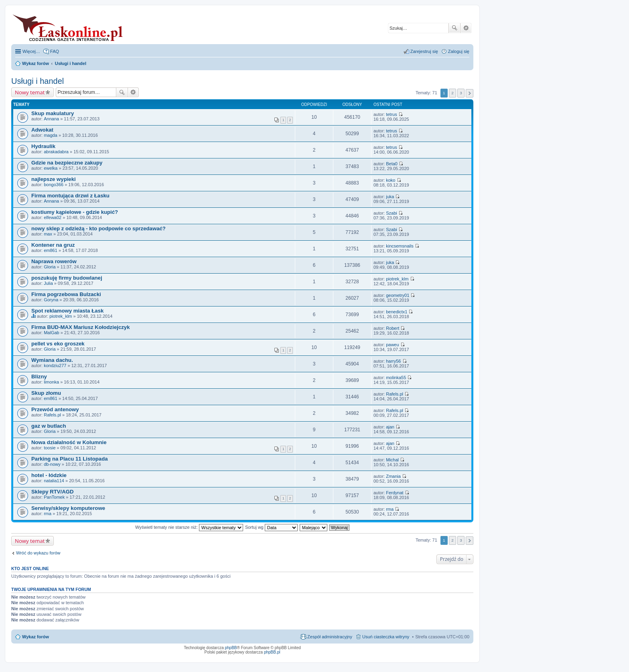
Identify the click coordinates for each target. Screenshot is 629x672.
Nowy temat (30, 92)
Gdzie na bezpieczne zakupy (67, 163)
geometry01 (398, 295)
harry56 (393, 361)
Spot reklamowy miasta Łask (67, 311)
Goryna (51, 300)
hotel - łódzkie (49, 475)
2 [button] (452, 93)
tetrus (392, 114)
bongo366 (54, 185)
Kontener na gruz (53, 245)
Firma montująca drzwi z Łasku (70, 196)
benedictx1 (397, 312)
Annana (51, 119)
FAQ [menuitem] (55, 51)
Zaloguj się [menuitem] (459, 51)
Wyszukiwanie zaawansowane (466, 28)
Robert (393, 328)
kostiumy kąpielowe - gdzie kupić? (75, 212)
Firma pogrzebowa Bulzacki (66, 294)
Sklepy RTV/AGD (53, 492)
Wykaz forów (36, 637)
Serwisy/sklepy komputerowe (68, 508)
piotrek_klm (397, 279)
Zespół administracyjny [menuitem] (330, 637)
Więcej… (31, 51)
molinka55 (396, 378)
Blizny (39, 377)
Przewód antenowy (55, 409)
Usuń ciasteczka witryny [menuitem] (386, 637)
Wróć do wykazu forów (38, 553)
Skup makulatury (53, 113)
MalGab (52, 333)
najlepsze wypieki (54, 179)
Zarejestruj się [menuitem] (424, 51)
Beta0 (392, 164)
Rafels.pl (395, 394)
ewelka (51, 168)
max (48, 234)
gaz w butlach (49, 426)
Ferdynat (395, 493)
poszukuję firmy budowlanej (67, 278)
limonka (51, 382)
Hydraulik (43, 146)
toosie (50, 448)
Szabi (392, 213)
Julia (48, 283)
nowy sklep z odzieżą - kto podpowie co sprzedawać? (98, 228)
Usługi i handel (38, 81)
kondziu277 (55, 365)
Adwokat (42, 130)
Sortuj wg (271, 527)
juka (390, 197)
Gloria (50, 267)
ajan (390, 427)
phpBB (231, 648)
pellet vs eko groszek (58, 344)
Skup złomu (46, 393)
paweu (392, 345)
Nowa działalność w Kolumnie (69, 442)
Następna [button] (470, 93)
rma (48, 514)
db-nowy (52, 464)
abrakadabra (56, 152)
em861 (51, 250)
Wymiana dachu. (52, 360)
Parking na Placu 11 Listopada (70, 459)
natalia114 (54, 481)
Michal (392, 460)
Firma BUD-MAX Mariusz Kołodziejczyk (80, 327)
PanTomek (54, 497)
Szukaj (455, 28)
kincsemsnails (400, 246)
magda (51, 135)
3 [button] (461, 93)
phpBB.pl (272, 652)
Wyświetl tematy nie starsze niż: (189, 527)
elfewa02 (53, 217)
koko (391, 180)
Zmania (393, 476)
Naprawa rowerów (54, 261)
